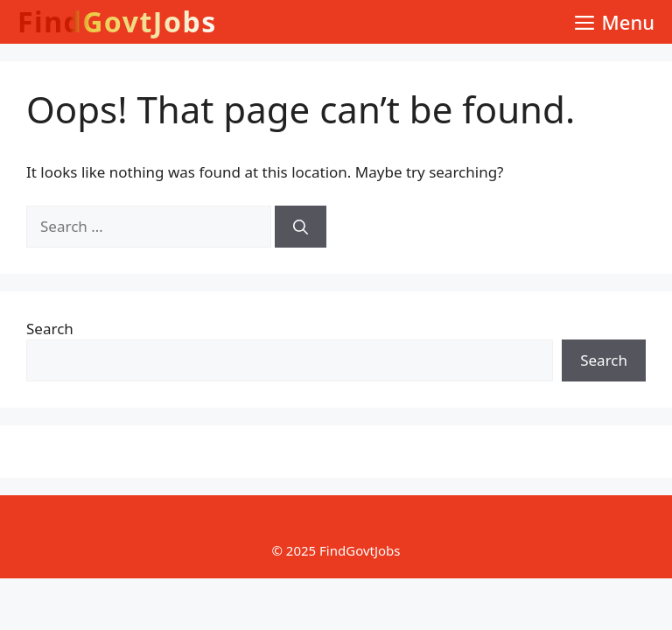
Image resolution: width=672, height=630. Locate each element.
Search (50, 329)
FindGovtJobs (117, 21)
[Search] (301, 227)
